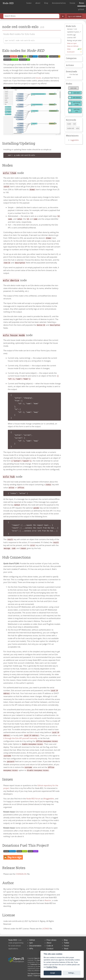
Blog (66, 940)
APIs (31, 949)
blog (46, 3)
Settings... (72, 973)
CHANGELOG (21, 874)
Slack (66, 949)
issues (38, 78)
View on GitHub (73, 46)
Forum (67, 946)
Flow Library (51, 940)
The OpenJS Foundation (36, 974)
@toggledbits (49, 799)
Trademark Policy (36, 964)
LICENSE (46, 929)
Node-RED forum (33, 799)
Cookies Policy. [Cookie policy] (52, 967)
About (49, 943)
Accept (53, 973)
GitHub (32, 940)
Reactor (48, 900)
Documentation (35, 946)
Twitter (67, 943)
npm (31, 943)
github (81, 9)
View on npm (72, 43)
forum (72, 3)
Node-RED (8, 3)
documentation (59, 3)
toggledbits (75, 140)
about (38, 3)
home (29, 3)
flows (82, 3)
